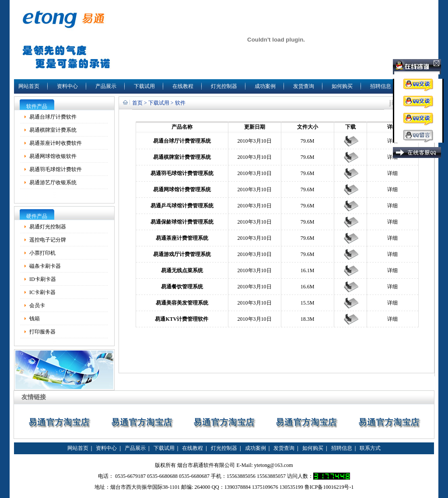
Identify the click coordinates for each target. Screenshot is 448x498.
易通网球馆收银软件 (53, 156)
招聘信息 (381, 86)
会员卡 (37, 305)
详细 (392, 141)
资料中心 (67, 86)
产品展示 (106, 86)
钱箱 (35, 319)
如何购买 (342, 86)
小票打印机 (42, 253)
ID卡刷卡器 (43, 279)
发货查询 (304, 86)
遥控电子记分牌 (48, 240)
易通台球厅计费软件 (53, 117)
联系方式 (370, 448)
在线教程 (183, 86)
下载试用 (144, 86)
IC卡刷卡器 (42, 292)
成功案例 (265, 86)
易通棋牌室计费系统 (53, 130)
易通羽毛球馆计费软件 (56, 169)
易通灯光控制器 (48, 227)
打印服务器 (42, 332)
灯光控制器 (224, 86)
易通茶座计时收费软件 (56, 143)
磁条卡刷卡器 (45, 266)
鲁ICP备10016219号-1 (329, 487)
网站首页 (29, 86)
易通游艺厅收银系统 (53, 182)
